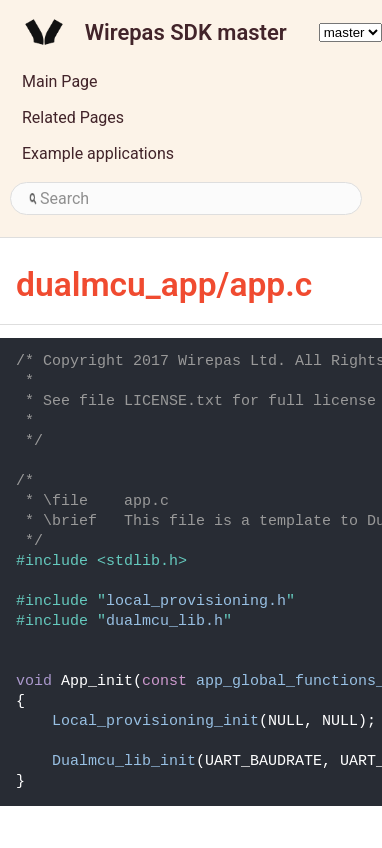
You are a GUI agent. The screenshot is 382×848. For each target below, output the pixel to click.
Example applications (98, 153)
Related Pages (73, 117)
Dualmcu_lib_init (124, 761)
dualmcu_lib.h (164, 621)
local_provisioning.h (196, 601)
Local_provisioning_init (155, 721)
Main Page (60, 81)
